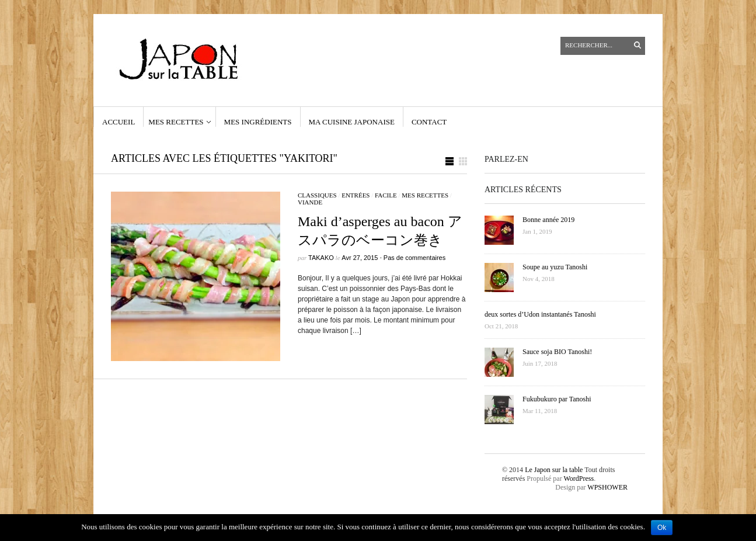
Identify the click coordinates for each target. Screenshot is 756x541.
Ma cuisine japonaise (352, 122)
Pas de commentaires (414, 258)
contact (429, 122)
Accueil (119, 122)
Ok (662, 528)
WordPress (579, 478)
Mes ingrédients (258, 122)
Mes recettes (176, 122)
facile (386, 195)
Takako (321, 258)
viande (310, 202)
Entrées (356, 195)
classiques (317, 195)
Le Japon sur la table (554, 470)
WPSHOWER (607, 487)
